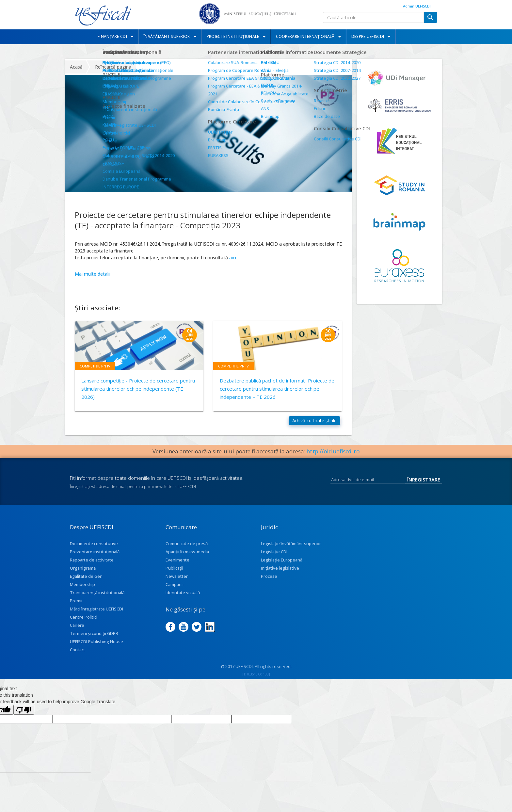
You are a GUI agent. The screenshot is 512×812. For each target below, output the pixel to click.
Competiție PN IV (95, 366)
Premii (76, 609)
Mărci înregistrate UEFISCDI (96, 617)
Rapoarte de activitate (92, 568)
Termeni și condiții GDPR (94, 641)
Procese (269, 584)
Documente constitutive (94, 551)
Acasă (76, 67)
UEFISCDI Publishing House (96, 649)
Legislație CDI (274, 560)
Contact (78, 658)
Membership (82, 592)
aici (233, 258)
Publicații (174, 576)
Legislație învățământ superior (291, 551)
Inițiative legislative (280, 576)
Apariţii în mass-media (187, 560)
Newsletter (177, 584)
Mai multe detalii (93, 274)
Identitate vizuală (183, 600)
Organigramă (83, 576)
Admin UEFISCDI (417, 6)
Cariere (77, 633)
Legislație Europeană (282, 568)
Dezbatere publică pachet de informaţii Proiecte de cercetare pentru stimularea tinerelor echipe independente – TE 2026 (277, 389)
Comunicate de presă (187, 551)
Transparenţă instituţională (97, 600)
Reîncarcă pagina (113, 67)
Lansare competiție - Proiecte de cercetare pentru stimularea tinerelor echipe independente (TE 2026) (138, 389)
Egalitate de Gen (86, 584)
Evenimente (177, 568)
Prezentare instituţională (95, 560)
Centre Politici (84, 625)
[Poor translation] (24, 718)
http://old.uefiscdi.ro (333, 459)
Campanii (175, 592)
